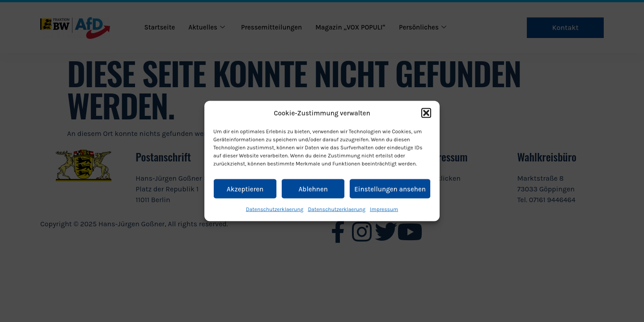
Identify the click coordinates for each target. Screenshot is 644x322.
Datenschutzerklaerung (275, 209)
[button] (426, 113)
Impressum (384, 209)
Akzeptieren (245, 189)
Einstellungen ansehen (390, 189)
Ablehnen (313, 189)
